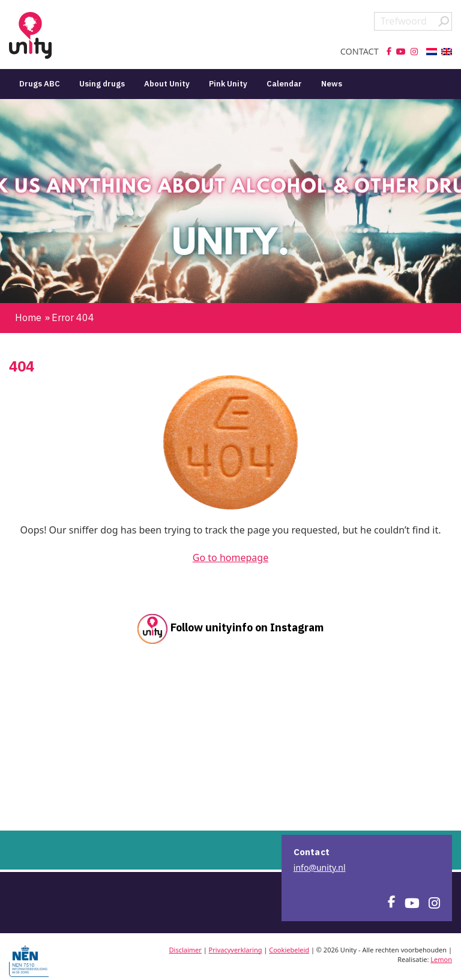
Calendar (284, 84)
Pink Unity (228, 84)
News (332, 84)
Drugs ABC (40, 84)
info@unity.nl (320, 867)
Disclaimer (185, 950)
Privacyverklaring (236, 950)
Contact (360, 52)
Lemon (441, 959)
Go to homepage (230, 558)
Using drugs (102, 84)
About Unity (167, 84)
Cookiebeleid (289, 950)
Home (28, 317)
